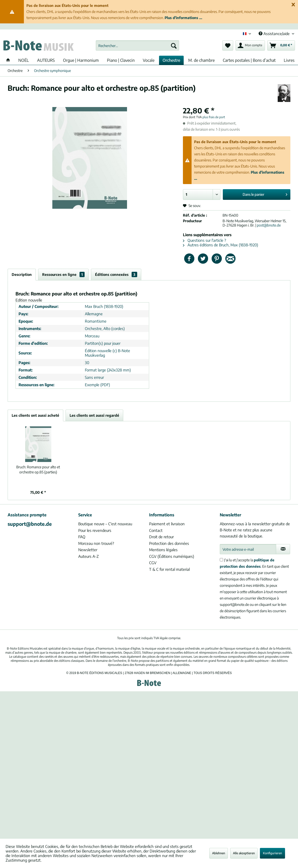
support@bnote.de (30, 524)
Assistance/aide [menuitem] (275, 34)
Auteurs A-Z (89, 556)
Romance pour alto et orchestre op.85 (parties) (38, 469)
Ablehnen (219, 853)
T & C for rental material (169, 569)
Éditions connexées (116, 274)
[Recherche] (174, 46)
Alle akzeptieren (244, 853)
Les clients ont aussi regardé (94, 415)
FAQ (82, 537)
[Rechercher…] (137, 46)
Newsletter (88, 550)
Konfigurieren (272, 853)
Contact (156, 530)
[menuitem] (137, 46)
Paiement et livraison (167, 524)
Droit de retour (161, 537)
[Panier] (281, 46)
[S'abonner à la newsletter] (283, 549)
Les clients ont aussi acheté (35, 415)
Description (22, 274)
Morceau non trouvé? (96, 543)
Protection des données (169, 543)
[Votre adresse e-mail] (248, 549)
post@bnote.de (269, 225)
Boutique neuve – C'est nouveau (105, 524)
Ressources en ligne (63, 274)
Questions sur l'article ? (205, 240)
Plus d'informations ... (183, 18)
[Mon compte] (250, 46)
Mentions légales (163, 550)
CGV (153, 563)
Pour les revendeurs (95, 530)
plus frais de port (214, 117)
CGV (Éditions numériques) (172, 556)
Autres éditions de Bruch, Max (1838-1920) (221, 245)
